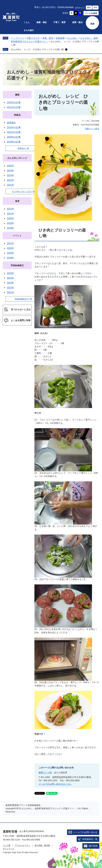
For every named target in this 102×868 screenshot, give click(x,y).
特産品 (17, 115)
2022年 (10, 180)
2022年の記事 (14, 127)
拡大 (89, 7)
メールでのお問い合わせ (85, 832)
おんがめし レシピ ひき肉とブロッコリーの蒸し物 (37, 49)
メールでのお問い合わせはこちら (55, 784)
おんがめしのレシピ (17, 158)
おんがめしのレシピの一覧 (23, 191)
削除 (66, 49)
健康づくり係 (45, 773)
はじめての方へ (49, 7)
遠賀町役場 (10, 831)
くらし (27, 22)
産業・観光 (77, 22)
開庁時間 (93, 846)
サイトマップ (8, 849)
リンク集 (7, 845)
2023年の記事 (14, 102)
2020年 (10, 218)
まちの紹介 (29, 30)
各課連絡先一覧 (90, 839)
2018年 (10, 228)
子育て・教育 (59, 22)
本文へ (37, 7)
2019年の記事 (14, 142)
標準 (95, 7)
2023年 (10, 175)
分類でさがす (33, 38)
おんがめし (73, 38)
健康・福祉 (42, 22)
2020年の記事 (14, 137)
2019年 (10, 223)
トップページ (18, 38)
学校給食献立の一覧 (23, 299)
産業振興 (60, 38)
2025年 (10, 166)
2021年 (10, 185)
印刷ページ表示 (92, 129)
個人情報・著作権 (42, 845)
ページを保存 (91, 13)
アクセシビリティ (22, 845)
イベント (17, 236)
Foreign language (66, 7)
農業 (17, 95)
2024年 (10, 171)
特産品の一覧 (23, 148)
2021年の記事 (14, 107)
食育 (17, 201)
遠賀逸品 (11, 123)
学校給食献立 (17, 265)
